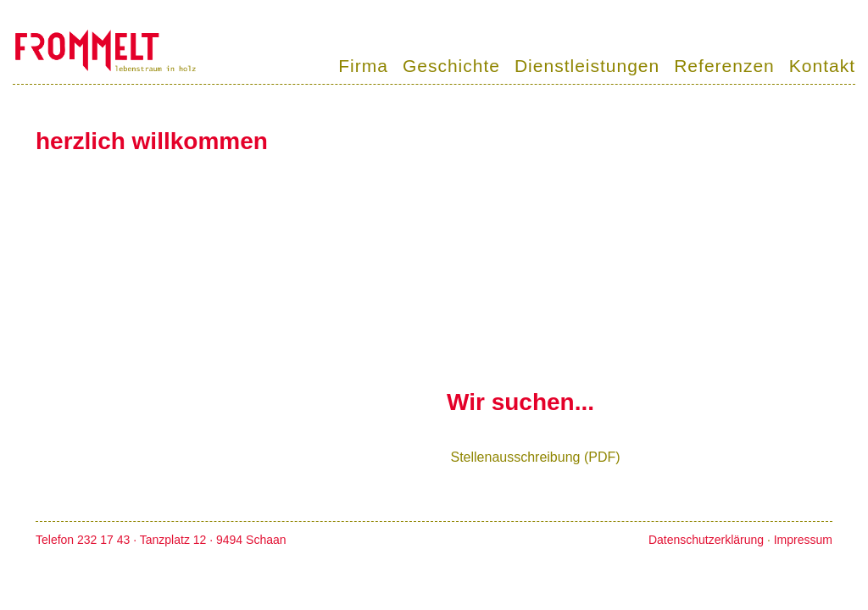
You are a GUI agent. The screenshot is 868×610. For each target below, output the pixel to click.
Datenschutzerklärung (706, 540)
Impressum (803, 540)
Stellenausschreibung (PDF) (535, 457)
